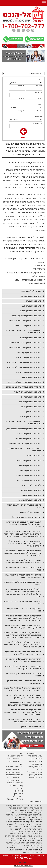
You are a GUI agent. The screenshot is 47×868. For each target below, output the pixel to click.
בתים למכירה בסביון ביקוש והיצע (29, 352)
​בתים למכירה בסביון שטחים (31, 407)
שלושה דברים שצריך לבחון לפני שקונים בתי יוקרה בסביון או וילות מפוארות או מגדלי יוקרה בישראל (22, 562)
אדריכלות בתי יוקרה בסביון (31, 727)
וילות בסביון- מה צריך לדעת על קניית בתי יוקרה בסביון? (23, 675)
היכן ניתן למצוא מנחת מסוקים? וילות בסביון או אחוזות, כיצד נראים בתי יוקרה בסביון (24, 697)
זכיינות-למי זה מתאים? (15, 799)
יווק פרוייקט (37, 764)
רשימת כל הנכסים (36, 802)
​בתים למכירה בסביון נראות (31, 397)
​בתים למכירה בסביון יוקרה (31, 306)
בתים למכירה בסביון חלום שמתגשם (28, 439)
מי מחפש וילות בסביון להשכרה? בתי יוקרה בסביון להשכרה (23, 583)
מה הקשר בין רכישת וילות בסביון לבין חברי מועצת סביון (23, 602)
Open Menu (44, 3)
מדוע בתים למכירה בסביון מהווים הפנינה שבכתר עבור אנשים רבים (23, 332)
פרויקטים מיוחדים (36, 761)
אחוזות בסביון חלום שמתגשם (30, 512)
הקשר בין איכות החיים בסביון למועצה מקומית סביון (24, 610)
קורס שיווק (19, 791)
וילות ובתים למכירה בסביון (31, 485)
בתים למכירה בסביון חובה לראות (29, 434)
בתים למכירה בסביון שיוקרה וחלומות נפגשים (25, 321)
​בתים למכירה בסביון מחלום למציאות (28, 392)
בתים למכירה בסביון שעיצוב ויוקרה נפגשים (25, 443)
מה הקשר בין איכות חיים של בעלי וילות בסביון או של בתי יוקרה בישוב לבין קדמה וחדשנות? (23, 627)
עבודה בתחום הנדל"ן (34, 772)
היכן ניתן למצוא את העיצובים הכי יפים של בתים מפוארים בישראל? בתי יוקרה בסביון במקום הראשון (24, 524)
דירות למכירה (18, 775)
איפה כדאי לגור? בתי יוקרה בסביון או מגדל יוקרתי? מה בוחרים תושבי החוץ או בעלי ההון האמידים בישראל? (25, 543)
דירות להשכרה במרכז (15, 759)
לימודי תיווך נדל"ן (36, 775)
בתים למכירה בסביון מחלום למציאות (28, 326)
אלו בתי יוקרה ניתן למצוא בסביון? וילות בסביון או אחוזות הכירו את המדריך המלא (23, 667)
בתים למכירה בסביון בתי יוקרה (30, 465)
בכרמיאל (10, 775)
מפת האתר (23, 863)
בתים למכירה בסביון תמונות (31, 490)
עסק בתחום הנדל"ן (35, 777)
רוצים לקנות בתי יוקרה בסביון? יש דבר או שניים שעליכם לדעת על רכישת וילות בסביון (23, 660)
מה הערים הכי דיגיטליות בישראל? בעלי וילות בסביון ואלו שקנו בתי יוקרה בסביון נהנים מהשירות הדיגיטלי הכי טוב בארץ (23, 645)
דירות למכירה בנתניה (16, 780)
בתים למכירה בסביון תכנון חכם (30, 500)
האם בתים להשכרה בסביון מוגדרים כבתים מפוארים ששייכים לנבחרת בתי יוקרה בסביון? (25, 704)
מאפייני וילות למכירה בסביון (31, 291)
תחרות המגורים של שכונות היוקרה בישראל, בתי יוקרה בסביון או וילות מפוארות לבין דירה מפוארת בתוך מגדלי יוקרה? (23, 553)
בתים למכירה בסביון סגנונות (31, 338)
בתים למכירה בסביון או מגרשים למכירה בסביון (24, 362)
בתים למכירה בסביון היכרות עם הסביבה (26, 316)
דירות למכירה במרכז (16, 756)
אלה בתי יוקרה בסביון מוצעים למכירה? (27, 517)
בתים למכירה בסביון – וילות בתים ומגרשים (26, 343)
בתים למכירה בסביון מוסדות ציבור (29, 475)
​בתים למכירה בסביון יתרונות (31, 311)
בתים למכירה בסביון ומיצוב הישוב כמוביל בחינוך (23, 429)
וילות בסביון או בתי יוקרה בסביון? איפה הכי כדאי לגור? (23, 569)
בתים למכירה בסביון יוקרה (31, 377)
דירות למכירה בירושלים (15, 772)
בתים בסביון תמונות (34, 456)
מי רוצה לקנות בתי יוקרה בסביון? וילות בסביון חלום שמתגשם (24, 682)
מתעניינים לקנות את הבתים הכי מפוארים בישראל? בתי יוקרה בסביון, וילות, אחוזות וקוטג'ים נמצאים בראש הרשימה (23, 712)
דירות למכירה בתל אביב (15, 767)
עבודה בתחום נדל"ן (35, 756)
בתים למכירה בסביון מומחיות (30, 470)
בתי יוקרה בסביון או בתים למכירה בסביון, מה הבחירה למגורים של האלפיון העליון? (25, 721)
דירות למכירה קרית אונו (28, 753)
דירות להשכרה (18, 777)
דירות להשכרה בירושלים (15, 769)
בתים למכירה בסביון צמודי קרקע (29, 461)
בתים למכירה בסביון (34, 301)
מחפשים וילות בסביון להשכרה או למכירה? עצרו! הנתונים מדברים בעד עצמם (23, 576)
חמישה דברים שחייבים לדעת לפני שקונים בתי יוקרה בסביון (24, 450)
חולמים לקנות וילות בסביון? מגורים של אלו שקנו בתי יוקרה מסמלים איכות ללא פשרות (23, 653)
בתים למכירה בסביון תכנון (32, 495)
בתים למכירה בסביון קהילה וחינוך (29, 480)
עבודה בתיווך (19, 794)
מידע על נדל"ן (37, 759)
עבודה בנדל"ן (18, 796)
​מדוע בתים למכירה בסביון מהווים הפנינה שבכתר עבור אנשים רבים (23, 423)
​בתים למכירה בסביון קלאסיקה (30, 402)
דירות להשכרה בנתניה (15, 783)
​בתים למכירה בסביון (34, 412)
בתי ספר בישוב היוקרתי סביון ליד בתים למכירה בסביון (24, 506)
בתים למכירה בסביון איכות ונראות (29, 357)
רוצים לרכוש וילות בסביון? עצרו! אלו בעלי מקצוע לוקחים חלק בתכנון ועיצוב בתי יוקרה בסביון (23, 689)
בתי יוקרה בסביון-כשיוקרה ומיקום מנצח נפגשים (23, 387)
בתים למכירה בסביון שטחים (31, 296)
